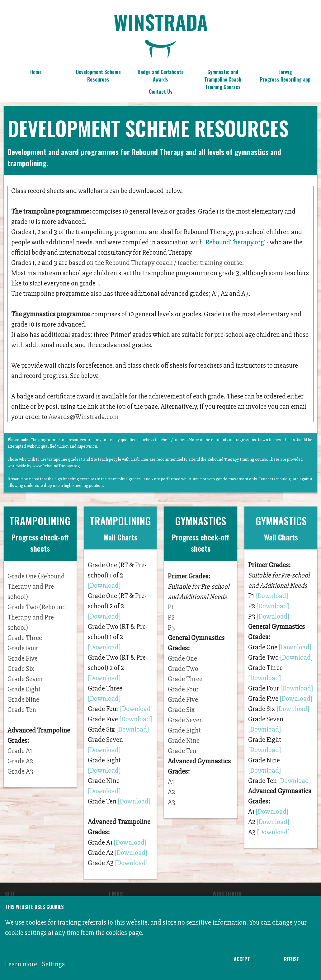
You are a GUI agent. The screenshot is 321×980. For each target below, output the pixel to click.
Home (36, 72)
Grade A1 (20, 751)
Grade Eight (24, 689)
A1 (171, 782)
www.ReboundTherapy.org (56, 466)
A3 (172, 802)
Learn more (21, 964)
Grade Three (25, 638)
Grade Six (21, 669)
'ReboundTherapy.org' (235, 242)
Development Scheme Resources (98, 76)
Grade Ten (22, 710)
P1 (171, 607)
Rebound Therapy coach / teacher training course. (175, 263)
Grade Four (23, 648)
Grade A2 (20, 761)
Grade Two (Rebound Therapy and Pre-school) (37, 617)
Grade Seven (25, 679)
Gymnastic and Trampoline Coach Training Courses (223, 77)
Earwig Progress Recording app (285, 76)
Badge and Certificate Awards (161, 76)
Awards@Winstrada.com (84, 417)
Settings (53, 964)
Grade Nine (23, 700)
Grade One (182, 659)
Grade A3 (20, 772)
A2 (171, 792)
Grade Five (23, 659)
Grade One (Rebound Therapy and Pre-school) (36, 587)
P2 (171, 617)
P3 (171, 628)
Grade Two (183, 669)
